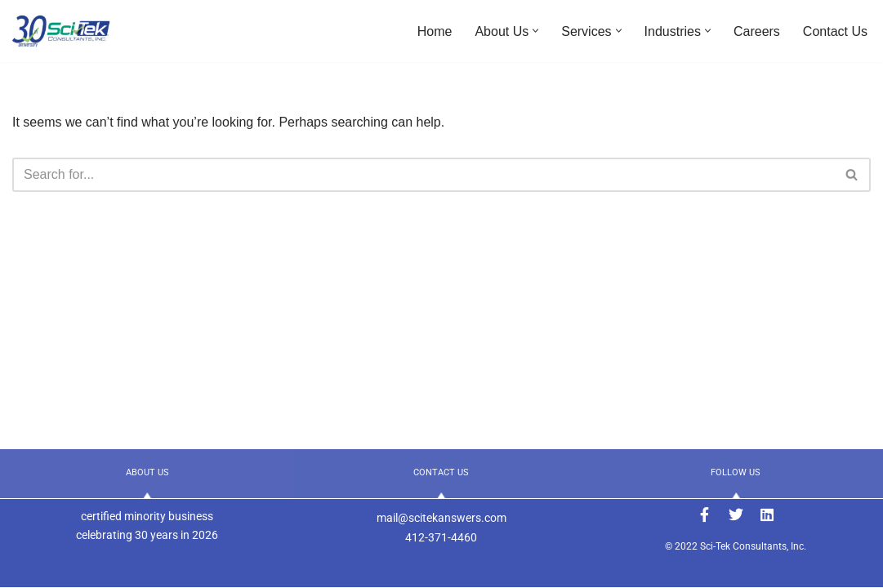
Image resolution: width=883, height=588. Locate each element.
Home (435, 31)
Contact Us (835, 31)
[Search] (423, 175)
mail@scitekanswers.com (441, 518)
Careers (757, 31)
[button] (535, 31)
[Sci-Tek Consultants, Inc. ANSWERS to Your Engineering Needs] (61, 31)
